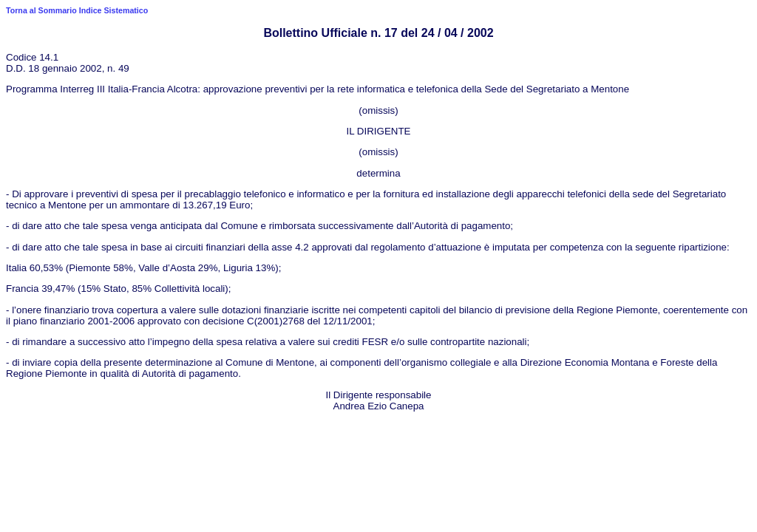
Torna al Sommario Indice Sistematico (77, 10)
